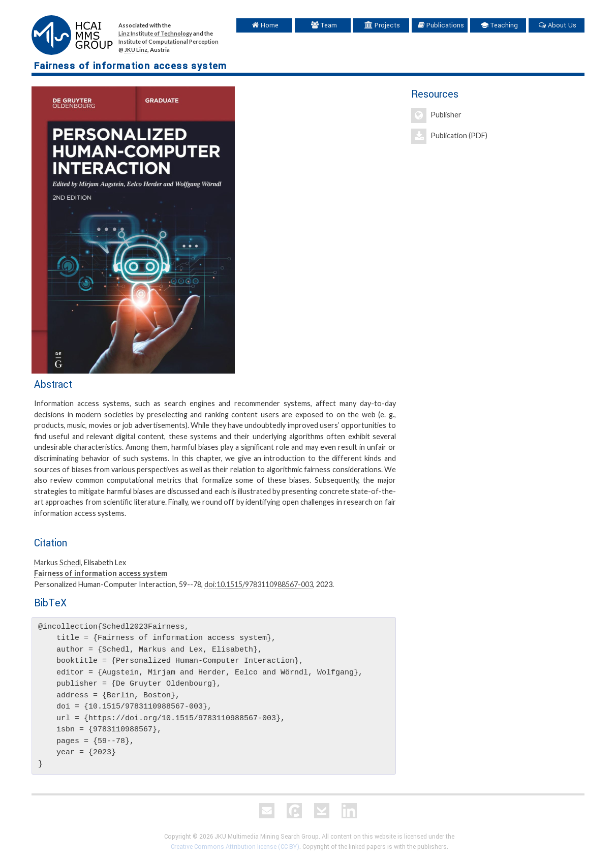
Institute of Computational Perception (168, 41)
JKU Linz (136, 50)
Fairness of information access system (101, 573)
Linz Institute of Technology (155, 33)
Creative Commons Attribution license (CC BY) (235, 847)
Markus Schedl (57, 562)
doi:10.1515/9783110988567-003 (259, 584)
